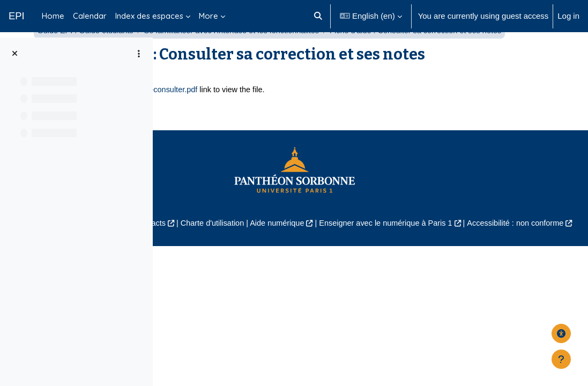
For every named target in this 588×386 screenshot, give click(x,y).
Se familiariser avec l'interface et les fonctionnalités (399, 58)
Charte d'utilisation (366, 299)
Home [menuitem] (53, 16)
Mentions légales (241, 299)
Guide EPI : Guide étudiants (248, 58)
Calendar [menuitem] (90, 16)
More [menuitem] (209, 16)
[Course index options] (139, 54)
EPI (17, 16)
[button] (319, 16)
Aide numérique (433, 299)
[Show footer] (561, 359)
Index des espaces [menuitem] (149, 16)
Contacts (302, 299)
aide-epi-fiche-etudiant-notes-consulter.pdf (290, 166)
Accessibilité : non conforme (390, 312)
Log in (568, 16)
